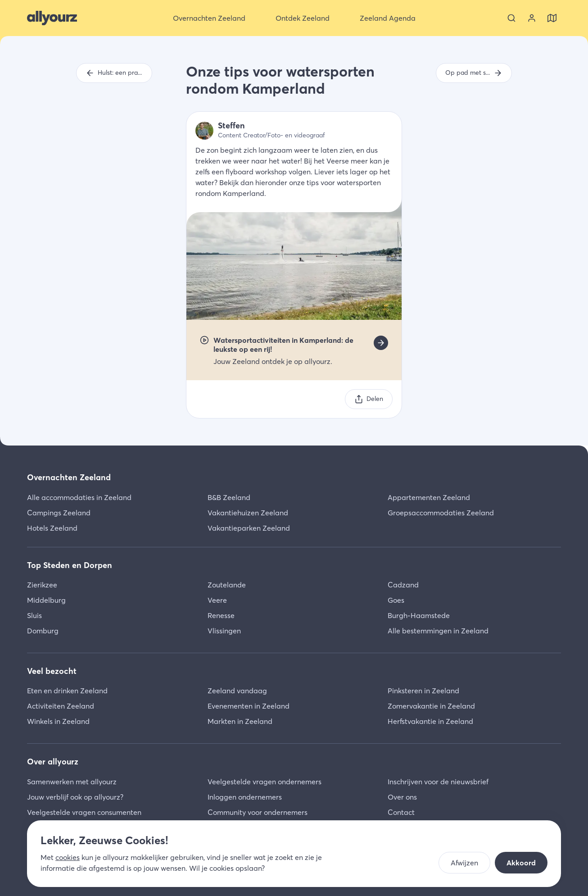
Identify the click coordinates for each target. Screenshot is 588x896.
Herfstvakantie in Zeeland (430, 721)
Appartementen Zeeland (429, 497)
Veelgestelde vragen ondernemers (265, 782)
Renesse (221, 615)
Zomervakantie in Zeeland (431, 706)
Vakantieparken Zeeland (249, 528)
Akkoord (521, 863)
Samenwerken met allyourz (72, 782)
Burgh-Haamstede (419, 615)
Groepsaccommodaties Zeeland (441, 513)
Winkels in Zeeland (58, 721)
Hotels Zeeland (52, 528)
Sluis (34, 615)
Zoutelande (227, 585)
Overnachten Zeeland (69, 477)
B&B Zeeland (229, 497)
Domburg (43, 631)
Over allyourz (53, 762)
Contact (401, 812)
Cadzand (403, 585)
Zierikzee (42, 585)
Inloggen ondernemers (245, 797)
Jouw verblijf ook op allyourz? (75, 797)
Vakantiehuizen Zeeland (248, 513)
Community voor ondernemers (258, 812)
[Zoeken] (511, 18)
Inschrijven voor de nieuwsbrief (438, 782)
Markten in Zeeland (240, 721)
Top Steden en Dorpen (70, 565)
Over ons (402, 797)
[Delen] (369, 399)
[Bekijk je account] (532, 18)
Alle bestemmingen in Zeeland (438, 631)
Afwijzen (464, 863)
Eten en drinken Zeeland (67, 691)
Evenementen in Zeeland (249, 706)
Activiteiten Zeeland (61, 706)
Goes (396, 600)
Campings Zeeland (59, 513)
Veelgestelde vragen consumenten (84, 812)
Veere (217, 600)
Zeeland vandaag (237, 691)
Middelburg (46, 600)
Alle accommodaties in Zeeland (79, 497)
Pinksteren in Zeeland (423, 691)
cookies (68, 857)
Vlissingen (224, 631)
